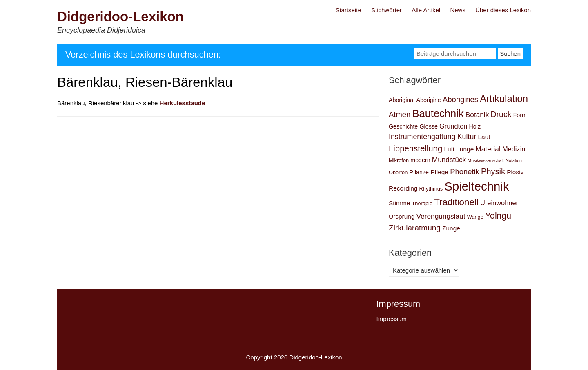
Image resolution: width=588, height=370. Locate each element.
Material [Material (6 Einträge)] (488, 149)
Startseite (348, 10)
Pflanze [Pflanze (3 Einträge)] (419, 172)
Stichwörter (386, 10)
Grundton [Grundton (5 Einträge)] (453, 126)
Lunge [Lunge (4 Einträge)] (465, 149)
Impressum (392, 319)
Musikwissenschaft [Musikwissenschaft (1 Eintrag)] (486, 160)
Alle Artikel (426, 10)
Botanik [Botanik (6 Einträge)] (477, 115)
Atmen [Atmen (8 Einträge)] (400, 114)
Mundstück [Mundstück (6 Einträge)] (449, 160)
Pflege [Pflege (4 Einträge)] (439, 172)
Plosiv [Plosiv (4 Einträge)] (515, 172)
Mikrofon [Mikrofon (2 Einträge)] (399, 160)
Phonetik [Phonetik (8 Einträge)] (465, 172)
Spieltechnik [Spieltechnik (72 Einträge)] (477, 186)
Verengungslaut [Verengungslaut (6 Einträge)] (441, 216)
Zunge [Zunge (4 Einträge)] (451, 228)
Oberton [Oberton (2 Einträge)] (398, 172)
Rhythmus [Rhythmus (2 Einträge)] (431, 189)
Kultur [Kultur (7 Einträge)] (467, 137)
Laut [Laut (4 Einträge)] (484, 137)
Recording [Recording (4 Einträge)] (403, 188)
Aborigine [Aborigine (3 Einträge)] (429, 100)
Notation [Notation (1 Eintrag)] (514, 160)
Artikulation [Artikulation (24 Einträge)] (504, 99)
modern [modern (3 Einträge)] (420, 160)
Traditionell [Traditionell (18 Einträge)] (456, 202)
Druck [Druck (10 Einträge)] (501, 114)
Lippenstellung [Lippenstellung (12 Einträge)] (415, 148)
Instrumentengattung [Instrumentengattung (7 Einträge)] (422, 137)
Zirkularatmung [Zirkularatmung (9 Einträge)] (415, 228)
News (458, 10)
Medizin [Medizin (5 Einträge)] (514, 149)
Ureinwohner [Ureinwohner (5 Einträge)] (499, 203)
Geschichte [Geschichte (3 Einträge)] (403, 126)
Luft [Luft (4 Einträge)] (449, 149)
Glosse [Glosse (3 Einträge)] (428, 126)
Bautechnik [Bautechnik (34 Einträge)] (438, 113)
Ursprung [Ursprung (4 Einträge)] (402, 216)
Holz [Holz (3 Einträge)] (475, 126)
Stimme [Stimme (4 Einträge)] (399, 203)
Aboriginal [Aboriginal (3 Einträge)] (402, 100)
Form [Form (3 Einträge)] (520, 115)
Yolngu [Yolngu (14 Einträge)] (498, 216)
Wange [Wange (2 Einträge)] (475, 217)
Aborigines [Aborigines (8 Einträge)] (460, 99)
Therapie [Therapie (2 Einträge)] (422, 203)
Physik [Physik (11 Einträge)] (493, 171)
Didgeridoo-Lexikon (120, 17)
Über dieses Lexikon (503, 10)
